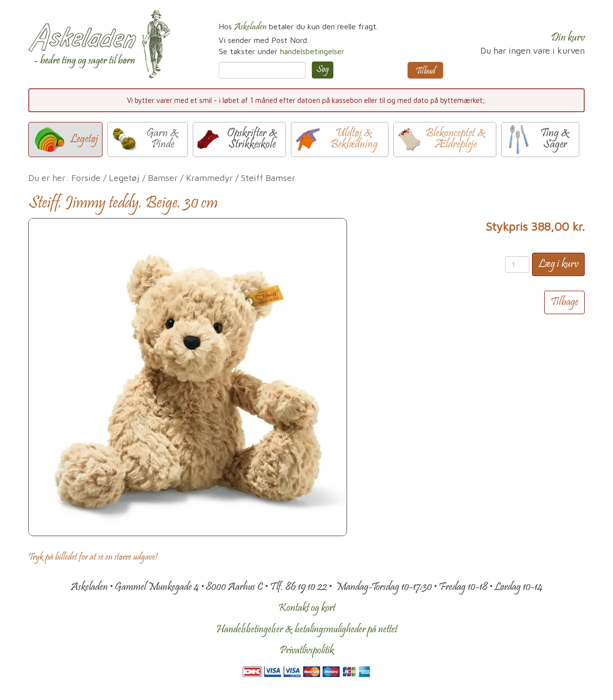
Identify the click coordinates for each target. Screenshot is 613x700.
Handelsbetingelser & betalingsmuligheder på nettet (307, 630)
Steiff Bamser (268, 178)
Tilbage (564, 302)
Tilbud (425, 72)
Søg (323, 70)
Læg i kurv (558, 264)
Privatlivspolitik (307, 651)
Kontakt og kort (307, 608)
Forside (86, 178)
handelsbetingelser (312, 51)
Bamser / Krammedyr (190, 178)
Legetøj (124, 178)
